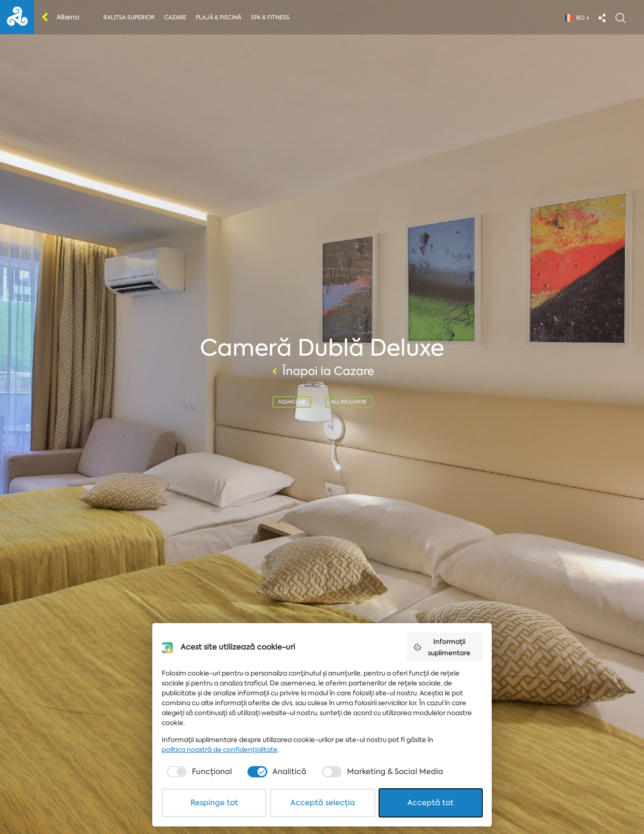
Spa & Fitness (270, 17)
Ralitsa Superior (129, 17)
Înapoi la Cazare (322, 371)
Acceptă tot (430, 803)
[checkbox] (198, 772)
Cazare (175, 17)
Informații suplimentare (442, 647)
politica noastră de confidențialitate (220, 750)
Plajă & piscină (219, 17)
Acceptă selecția (323, 803)
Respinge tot (214, 803)
